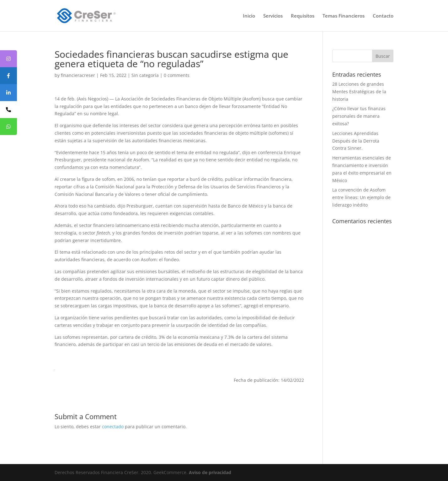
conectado (113, 427)
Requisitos (303, 16)
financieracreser (78, 75)
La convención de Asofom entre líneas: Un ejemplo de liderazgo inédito (361, 197)
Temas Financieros (344, 16)
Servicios (273, 16)
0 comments (177, 75)
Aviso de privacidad (210, 472)
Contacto (383, 16)
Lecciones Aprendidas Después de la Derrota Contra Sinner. (356, 141)
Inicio (249, 16)
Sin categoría (145, 75)
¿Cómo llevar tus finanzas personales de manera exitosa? (359, 116)
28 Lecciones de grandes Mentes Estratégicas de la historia (359, 92)
